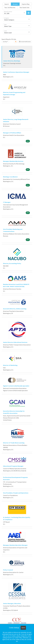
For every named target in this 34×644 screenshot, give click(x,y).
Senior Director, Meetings (12, 61)
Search (7, 4)
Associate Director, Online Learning (15, 309)
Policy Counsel (8, 570)
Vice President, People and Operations (16, 493)
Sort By (5, 42)
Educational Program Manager (13, 466)
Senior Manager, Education (12, 603)
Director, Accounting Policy (12, 263)
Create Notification (25, 42)
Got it (23, 628)
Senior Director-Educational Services (15, 342)
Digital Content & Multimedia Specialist (16, 386)
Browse (15, 4)
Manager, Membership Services (13, 161)
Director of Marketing (10, 365)
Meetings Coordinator (10, 177)
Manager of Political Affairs (12, 133)
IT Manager (7, 202)
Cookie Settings (14, 628)
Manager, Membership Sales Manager (15, 545)
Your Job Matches (10, 8)
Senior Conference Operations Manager (16, 72)
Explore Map (26, 4)
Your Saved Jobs (25, 8)
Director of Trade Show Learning (14, 443)
